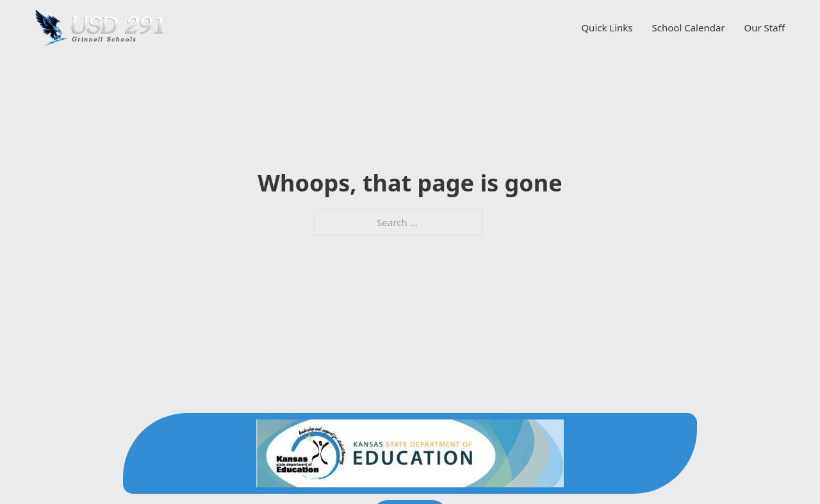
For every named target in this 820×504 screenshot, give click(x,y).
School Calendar (689, 28)
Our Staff (765, 28)
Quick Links (607, 28)
